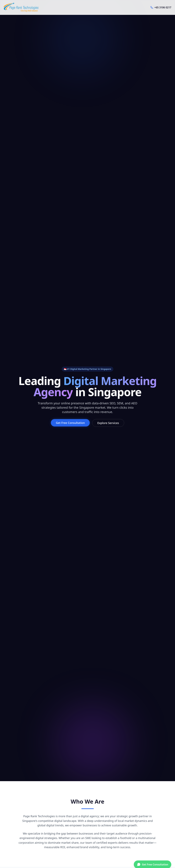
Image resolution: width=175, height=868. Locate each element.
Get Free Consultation (70, 423)
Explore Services (108, 423)
